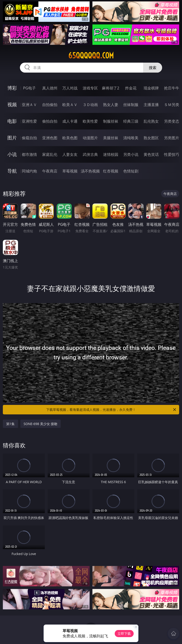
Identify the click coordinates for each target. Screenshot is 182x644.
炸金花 (131, 88)
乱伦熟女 (151, 121)
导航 (12, 171)
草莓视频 (70, 171)
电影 (12, 121)
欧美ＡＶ (70, 105)
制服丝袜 (111, 121)
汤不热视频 (90, 171)
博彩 (12, 88)
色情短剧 (131, 171)
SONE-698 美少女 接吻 (41, 424)
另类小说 (131, 154)
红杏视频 (111, 171)
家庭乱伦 (50, 154)
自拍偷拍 (50, 105)
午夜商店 (50, 171)
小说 (12, 154)
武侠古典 (90, 154)
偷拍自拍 (50, 121)
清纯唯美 (131, 138)
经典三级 (131, 121)
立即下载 (124, 633)
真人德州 (50, 88)
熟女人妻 (111, 105)
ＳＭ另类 (172, 105)
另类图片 (172, 138)
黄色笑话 (151, 154)
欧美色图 (70, 138)
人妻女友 (70, 154)
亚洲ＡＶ (29, 105)
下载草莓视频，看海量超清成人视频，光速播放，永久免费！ (111, 410)
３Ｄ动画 (90, 105)
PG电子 (29, 88)
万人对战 (70, 88)
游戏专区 (90, 88)
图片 (12, 138)
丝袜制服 (131, 105)
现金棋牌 (151, 88)
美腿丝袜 (111, 138)
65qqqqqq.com (91, 56)
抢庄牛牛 (172, 88)
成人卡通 (70, 121)
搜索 (153, 68)
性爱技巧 (172, 154)
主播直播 (151, 105)
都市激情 (29, 154)
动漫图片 (90, 138)
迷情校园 (111, 154)
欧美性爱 (90, 121)
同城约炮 (29, 171)
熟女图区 (151, 138)
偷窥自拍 (29, 138)
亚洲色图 (50, 138)
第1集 (10, 424)
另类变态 (172, 121)
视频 (12, 104)
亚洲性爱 (29, 121)
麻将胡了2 (111, 88)
